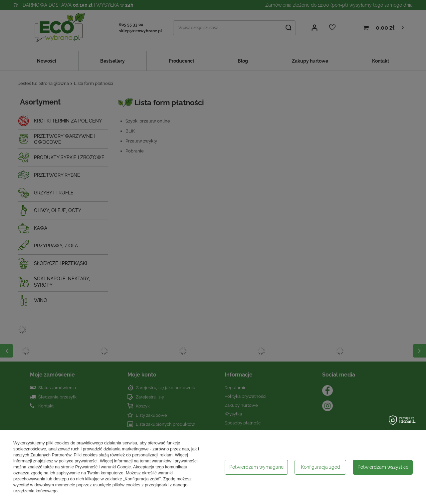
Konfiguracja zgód (320, 467)
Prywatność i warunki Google (103, 467)
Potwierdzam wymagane (256, 467)
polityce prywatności (78, 461)
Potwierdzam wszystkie (383, 467)
